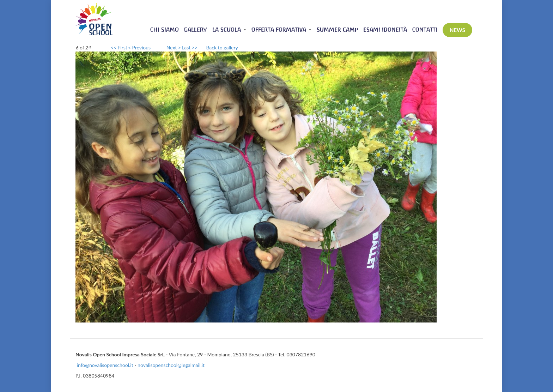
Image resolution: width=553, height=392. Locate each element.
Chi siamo (165, 30)
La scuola (229, 30)
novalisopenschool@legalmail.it (171, 365)
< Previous (139, 47)
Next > (174, 47)
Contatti (425, 30)
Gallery (196, 30)
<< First (119, 47)
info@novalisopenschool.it (105, 365)
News (457, 30)
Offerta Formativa (281, 30)
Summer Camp (337, 30)
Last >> (190, 47)
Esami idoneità (385, 30)
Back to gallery (222, 47)
